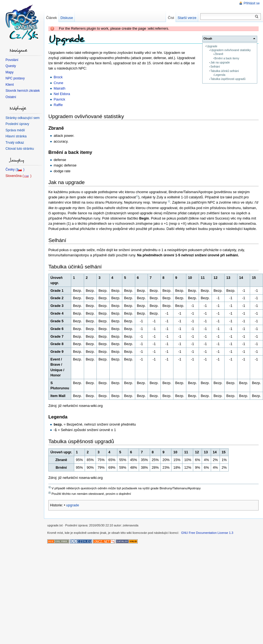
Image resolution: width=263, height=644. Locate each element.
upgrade (73, 505)
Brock (58, 77)
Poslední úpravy (17, 124)
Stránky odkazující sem (23, 118)
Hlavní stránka (16, 136)
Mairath (59, 88)
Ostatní (11, 97)
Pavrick (59, 99)
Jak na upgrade (220, 63)
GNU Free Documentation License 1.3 (207, 533)
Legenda (220, 75)
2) (169, 201)
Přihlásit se (252, 3)
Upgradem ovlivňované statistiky (231, 50)
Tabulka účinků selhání (225, 71)
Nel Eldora (62, 94)
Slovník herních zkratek (23, 91)
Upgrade (212, 46)
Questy (11, 66)
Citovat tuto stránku (20, 149)
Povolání (12, 60)
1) (137, 196)
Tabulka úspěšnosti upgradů (228, 79)
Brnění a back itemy (227, 58)
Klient (10, 85)
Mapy (9, 72)
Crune (58, 83)
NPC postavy (15, 78)
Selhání (215, 67)
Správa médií (15, 130)
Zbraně (219, 54)
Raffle (58, 105)
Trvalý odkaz (15, 143)
